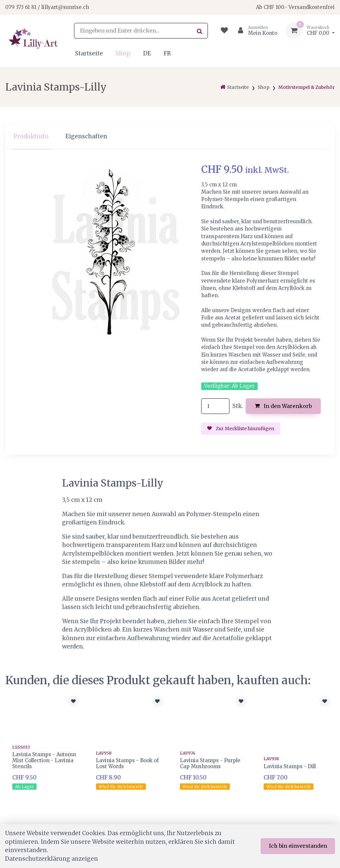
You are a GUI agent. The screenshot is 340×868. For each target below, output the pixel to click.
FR (167, 53)
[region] (170, 136)
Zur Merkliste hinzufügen (241, 429)
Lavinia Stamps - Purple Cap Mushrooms (210, 763)
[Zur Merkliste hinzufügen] (73, 701)
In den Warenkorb (283, 406)
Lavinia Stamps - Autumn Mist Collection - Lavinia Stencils (44, 760)
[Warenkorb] (310, 31)
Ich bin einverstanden (298, 846)
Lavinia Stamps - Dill (290, 766)
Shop (123, 53)
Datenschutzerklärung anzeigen (51, 859)
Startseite (89, 53)
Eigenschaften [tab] (86, 136)
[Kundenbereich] (255, 31)
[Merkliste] (224, 31)
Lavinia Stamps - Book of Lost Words (127, 763)
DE (147, 53)
